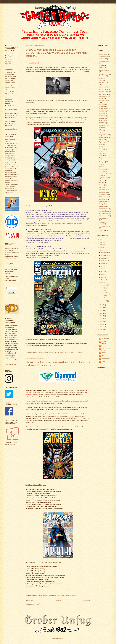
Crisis (101, 81)
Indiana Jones (103, 140)
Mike (103, 356)
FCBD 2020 (103, 121)
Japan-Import (103, 142)
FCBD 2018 (103, 116)
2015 (101, 313)
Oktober (104, 258)
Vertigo (101, 204)
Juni (103, 269)
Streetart (102, 185)
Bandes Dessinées (104, 70)
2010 (101, 327)
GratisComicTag (104, 137)
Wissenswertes (73, 595)
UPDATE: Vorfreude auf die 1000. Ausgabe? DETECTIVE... (107, 292)
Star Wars (102, 183)
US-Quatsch (103, 202)
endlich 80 (102, 230)
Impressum (8, 64)
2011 (101, 324)
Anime (101, 65)
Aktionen (102, 59)
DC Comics (60, 353)
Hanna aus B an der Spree (106, 349)
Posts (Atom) (36, 604)
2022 (101, 242)
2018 (101, 305)
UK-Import (102, 190)
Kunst (101, 144)
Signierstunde (103, 178)
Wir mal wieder (104, 213)
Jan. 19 (105, 285)
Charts (44, 595)
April (103, 274)
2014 (101, 316)
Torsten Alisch (106, 359)
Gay (100, 132)
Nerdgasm (102, 162)
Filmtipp (102, 130)
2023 (101, 239)
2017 (101, 308)
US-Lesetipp (103, 194)
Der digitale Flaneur (105, 342)
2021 (101, 245)
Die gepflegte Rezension (103, 105)
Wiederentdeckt (104, 211)
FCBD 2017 (103, 113)
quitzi (103, 362)
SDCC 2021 (103, 171)
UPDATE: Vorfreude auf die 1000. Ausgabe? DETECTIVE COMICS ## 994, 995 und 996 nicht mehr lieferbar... (56, 53)
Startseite (58, 601)
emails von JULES (104, 226)
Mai (103, 272)
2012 (101, 321)
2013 (101, 319)
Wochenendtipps (104, 218)
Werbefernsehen (104, 209)
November (104, 255)
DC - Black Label (104, 83)
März (103, 277)
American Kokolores (105, 61)
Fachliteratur (103, 125)
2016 (101, 310)
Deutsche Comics (104, 101)
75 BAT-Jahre (103, 54)
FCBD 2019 (103, 118)
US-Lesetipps (78, 353)
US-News (102, 199)
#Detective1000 (53, 353)
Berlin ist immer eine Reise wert (105, 75)
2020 (101, 248)
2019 (101, 250)
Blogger (61, 639)
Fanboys (66, 353)
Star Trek (102, 180)
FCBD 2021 (103, 123)
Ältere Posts (87, 601)
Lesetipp (102, 149)
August (103, 263)
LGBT (101, 147)
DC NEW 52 (103, 89)
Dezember (104, 253)
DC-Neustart (103, 94)
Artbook (101, 68)
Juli (102, 266)
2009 (101, 330)
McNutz (104, 353)
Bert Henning (105, 338)
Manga (101, 155)
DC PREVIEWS (104, 92)
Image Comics (65, 595)
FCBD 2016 (103, 111)
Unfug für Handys (11, 365)
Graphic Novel (103, 135)
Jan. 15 (105, 301)
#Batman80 (45, 353)
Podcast (101, 167)
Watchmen (102, 206)
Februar (104, 280)
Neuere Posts (30, 601)
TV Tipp (102, 187)
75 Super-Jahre (103, 56)
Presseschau (103, 169)
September (104, 261)
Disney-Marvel (57, 595)
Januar (103, 283)
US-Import (72, 353)
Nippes (101, 164)
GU (102, 346)
